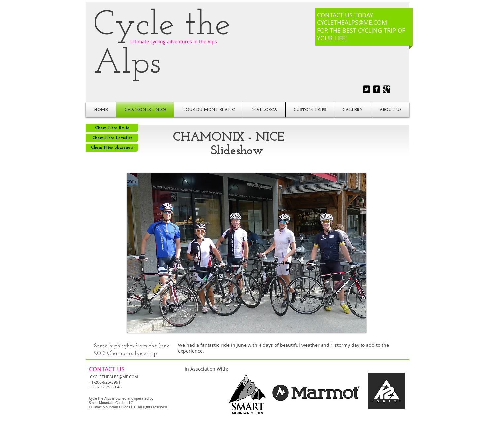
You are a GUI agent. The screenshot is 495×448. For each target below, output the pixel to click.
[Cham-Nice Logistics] (112, 138)
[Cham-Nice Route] (112, 128)
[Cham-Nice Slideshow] (112, 148)
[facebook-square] (377, 89)
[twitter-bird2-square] (367, 89)
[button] (247, 253)
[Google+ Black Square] (386, 89)
